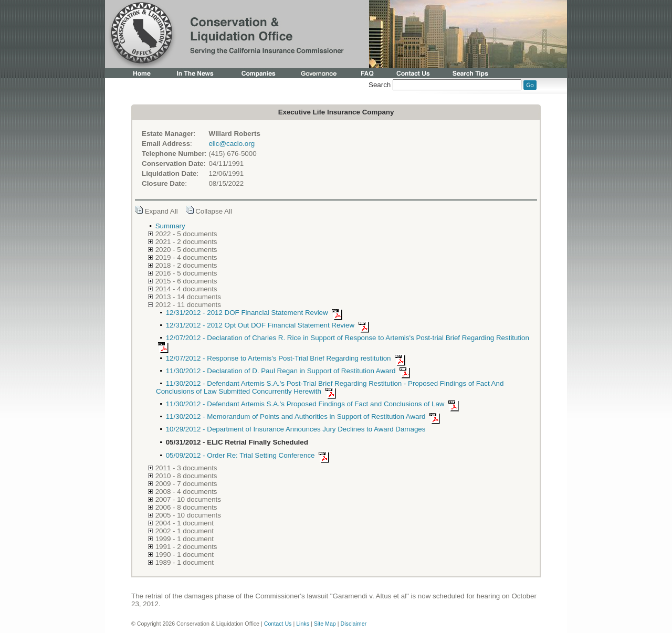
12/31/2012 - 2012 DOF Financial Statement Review (256, 313)
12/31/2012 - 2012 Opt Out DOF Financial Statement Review (269, 325)
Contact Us (278, 624)
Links (303, 624)
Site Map (325, 624)
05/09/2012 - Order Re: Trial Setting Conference (249, 455)
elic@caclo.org (232, 144)
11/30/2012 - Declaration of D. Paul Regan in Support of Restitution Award (290, 371)
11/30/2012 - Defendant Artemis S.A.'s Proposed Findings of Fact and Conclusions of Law (314, 404)
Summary (170, 226)
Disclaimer (353, 624)
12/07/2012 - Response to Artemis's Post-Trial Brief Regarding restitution (287, 358)
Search (380, 85)
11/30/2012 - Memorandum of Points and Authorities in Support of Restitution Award (305, 416)
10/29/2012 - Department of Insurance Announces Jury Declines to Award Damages (296, 429)
